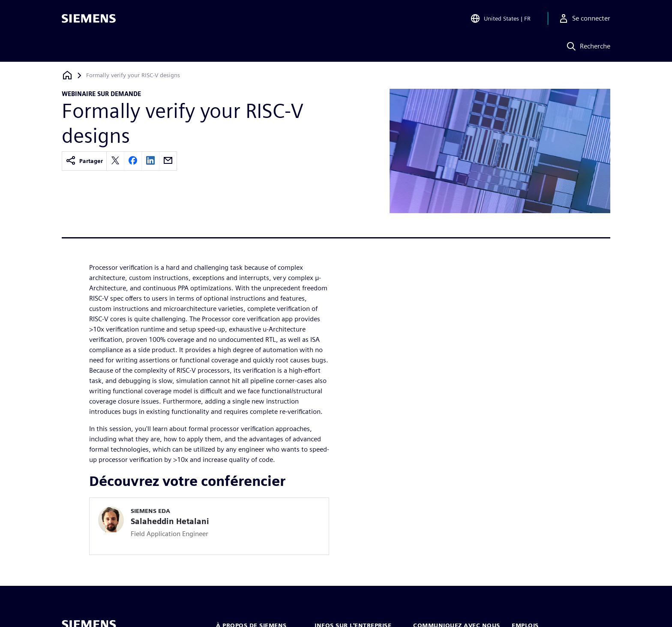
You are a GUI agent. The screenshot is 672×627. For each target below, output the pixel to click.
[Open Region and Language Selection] (500, 19)
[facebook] (133, 161)
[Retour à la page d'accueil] (67, 75)
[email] (168, 161)
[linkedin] (150, 161)
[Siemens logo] (89, 19)
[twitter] (115, 161)
